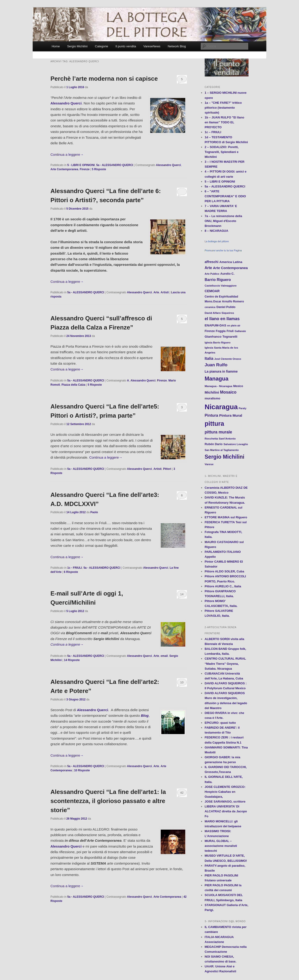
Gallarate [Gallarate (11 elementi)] (240, 331)
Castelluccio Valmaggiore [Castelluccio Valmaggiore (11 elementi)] (221, 286)
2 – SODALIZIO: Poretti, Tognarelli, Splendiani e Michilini (222, 152)
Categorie (101, 46)
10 (182, 682)
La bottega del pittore (217, 241)
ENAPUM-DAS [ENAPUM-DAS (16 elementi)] (215, 325)
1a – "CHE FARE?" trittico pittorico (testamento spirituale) (223, 108)
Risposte (99, 169)
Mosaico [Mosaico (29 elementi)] (228, 392)
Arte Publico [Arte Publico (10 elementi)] (212, 274)
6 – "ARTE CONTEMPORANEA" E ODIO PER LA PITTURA (225, 196)
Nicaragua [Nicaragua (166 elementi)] (221, 407)
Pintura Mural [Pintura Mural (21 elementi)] (231, 415)
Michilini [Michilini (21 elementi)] (212, 392)
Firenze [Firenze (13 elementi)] (210, 331)
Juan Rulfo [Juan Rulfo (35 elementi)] (216, 365)
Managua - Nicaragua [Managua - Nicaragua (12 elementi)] (218, 386)
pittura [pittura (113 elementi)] (214, 424)
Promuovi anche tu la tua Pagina (223, 250)
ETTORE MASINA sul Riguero (226, 517)
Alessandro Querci (169, 165)
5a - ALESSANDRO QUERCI (115, 165)
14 (182, 594)
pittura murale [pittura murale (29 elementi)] (218, 432)
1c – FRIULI (213, 132)
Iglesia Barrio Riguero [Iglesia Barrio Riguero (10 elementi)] (218, 343)
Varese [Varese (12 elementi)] (209, 464)
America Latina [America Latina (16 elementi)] (231, 262)
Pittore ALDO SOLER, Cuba (224, 571)
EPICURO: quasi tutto (220, 723)
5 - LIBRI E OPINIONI (81, 165)
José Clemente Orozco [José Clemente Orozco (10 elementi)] (228, 359)
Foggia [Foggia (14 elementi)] (221, 331)
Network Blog (177, 46)
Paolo (94, 512)
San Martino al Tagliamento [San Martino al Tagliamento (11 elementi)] (222, 450)
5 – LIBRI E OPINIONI (220, 182)
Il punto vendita (126, 46)
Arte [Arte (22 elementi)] (208, 268)
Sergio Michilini (77, 46)
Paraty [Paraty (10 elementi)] (243, 408)
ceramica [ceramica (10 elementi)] (210, 307)
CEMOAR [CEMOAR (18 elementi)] (212, 291)
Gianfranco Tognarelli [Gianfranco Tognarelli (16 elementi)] (221, 337)
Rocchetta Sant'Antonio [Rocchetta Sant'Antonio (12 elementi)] (220, 438)
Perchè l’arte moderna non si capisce (104, 79)
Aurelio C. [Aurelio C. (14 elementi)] (227, 274)
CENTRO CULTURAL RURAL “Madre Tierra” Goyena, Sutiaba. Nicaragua (225, 663)
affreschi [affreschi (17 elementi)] (212, 262)
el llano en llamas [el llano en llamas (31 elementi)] (222, 319)
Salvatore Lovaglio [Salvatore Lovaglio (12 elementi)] (236, 444)
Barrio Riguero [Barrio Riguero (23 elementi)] (218, 280)
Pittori (167, 469)
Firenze (85, 169)
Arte (156, 292)
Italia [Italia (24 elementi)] (209, 358)
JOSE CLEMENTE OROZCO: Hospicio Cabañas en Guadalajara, (225, 792)
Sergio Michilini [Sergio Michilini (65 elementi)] (224, 457)
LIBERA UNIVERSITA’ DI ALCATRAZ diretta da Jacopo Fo (226, 811)
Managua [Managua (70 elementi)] (217, 379)
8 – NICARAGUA (216, 231)
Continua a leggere (67, 154)
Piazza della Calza (73, 385)
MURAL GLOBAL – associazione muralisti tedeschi (221, 846)
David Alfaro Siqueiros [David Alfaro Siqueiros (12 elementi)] (219, 313)
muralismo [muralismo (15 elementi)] (212, 398)
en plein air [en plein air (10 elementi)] (234, 326)
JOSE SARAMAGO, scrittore (225, 802)
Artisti (165, 292)
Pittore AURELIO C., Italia (223, 586)
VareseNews (152, 46)
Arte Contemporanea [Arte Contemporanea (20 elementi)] (230, 268)
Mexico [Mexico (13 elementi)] (238, 386)
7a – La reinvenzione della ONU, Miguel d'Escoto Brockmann (223, 221)
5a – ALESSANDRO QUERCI (225, 186)
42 (182, 793)
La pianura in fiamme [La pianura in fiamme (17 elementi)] (221, 371)
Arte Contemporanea (64, 169)
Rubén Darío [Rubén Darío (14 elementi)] (214, 444)
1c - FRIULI (75, 568)
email (164, 656)
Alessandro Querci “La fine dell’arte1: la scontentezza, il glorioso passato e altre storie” (108, 801)
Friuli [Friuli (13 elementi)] (230, 331)
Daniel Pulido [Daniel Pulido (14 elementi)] (226, 307)
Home (56, 46)
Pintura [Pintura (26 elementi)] (211, 415)
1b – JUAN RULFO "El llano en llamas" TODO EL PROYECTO (224, 122)
